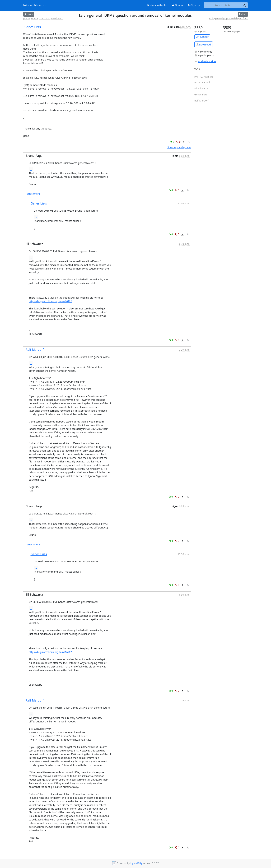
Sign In (178, 5)
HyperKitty (136, 863)
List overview (202, 37)
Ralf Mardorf (35, 350)
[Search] (245, 5)
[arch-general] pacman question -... (43, 18)
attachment (34, 194)
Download (204, 45)
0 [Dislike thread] (179, 142)
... (31, 169)
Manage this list (157, 5)
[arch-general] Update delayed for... (228, 18)
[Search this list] (223, 5)
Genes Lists (33, 27)
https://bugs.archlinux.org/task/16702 (50, 301)
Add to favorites (205, 61)
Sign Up (194, 5)
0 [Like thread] (172, 142)
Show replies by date (179, 147)
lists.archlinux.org (36, 5)
